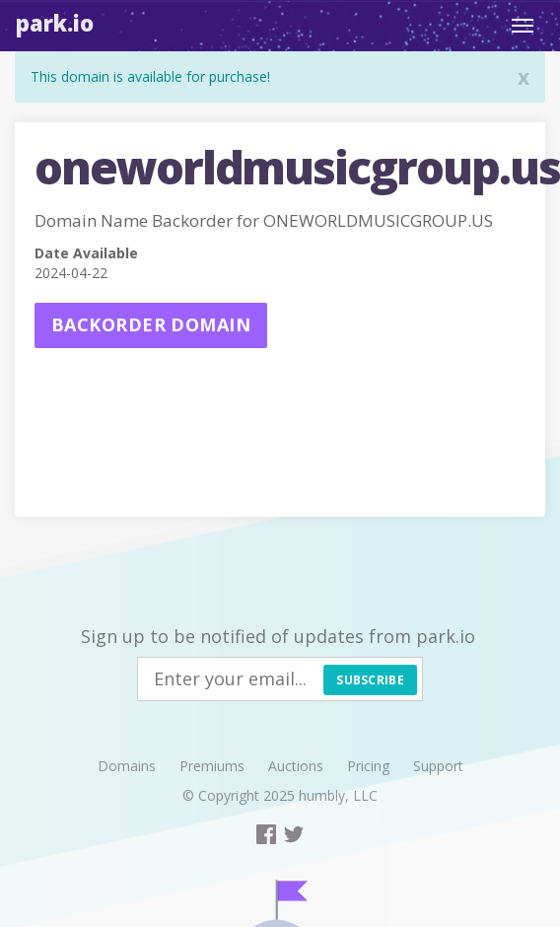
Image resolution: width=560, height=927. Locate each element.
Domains (127, 766)
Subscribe (370, 680)
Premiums (212, 766)
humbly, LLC (338, 795)
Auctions (296, 766)
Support (438, 766)
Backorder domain (151, 324)
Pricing (368, 766)
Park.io (55, 23)
